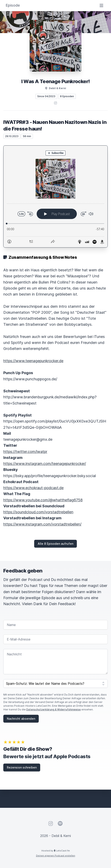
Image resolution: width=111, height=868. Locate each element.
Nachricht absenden (21, 719)
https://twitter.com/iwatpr (25, 452)
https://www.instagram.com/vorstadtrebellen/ (42, 524)
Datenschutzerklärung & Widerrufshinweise (54, 709)
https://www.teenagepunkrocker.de (33, 361)
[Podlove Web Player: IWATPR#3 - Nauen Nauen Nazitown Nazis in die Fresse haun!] (55, 196)
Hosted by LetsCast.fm (56, 851)
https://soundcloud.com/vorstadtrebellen (38, 512)
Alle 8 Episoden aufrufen (55, 544)
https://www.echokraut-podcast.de (33, 488)
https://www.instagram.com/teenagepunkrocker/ (45, 464)
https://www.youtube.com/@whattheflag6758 (43, 500)
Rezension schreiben (22, 767)
